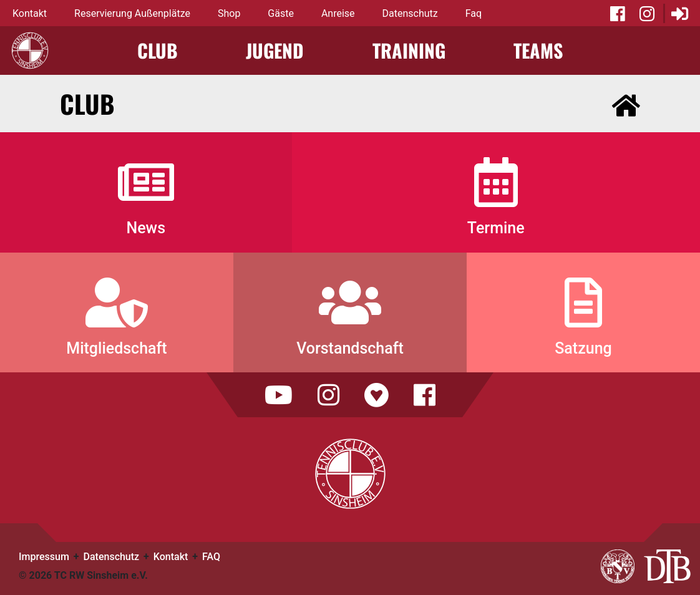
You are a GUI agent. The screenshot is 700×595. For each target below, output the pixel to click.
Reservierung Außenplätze (132, 13)
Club (158, 50)
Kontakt (30, 13)
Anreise (338, 13)
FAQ (211, 557)
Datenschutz (410, 13)
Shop (229, 13)
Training (409, 50)
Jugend (275, 50)
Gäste (281, 13)
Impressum (44, 557)
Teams (538, 50)
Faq (474, 13)
